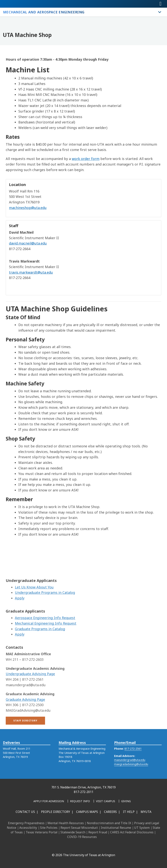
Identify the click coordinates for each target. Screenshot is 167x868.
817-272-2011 (84, 792)
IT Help (129, 812)
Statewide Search (73, 832)
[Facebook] (53, 847)
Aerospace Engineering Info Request (45, 640)
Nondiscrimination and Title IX (109, 823)
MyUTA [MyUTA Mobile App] (146, 812)
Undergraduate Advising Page (30, 696)
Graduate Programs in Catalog (40, 651)
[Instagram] (70, 847)
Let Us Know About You (34, 609)
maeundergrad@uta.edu (130, 767)
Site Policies (49, 828)
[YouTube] (86, 847)
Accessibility (28, 828)
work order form (86, 159)
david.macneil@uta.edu (28, 243)
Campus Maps (87, 812)
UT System (142, 828)
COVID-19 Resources (82, 837)
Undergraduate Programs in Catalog (45, 614)
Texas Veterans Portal (42, 832)
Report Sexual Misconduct (79, 828)
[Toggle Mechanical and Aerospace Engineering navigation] (160, 12)
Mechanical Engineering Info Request (46, 645)
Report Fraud (98, 832)
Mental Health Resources (66, 823)
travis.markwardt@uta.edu (31, 272)
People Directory (56, 812)
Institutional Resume (116, 828)
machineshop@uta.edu (28, 208)
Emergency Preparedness (26, 823)
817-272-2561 (133, 756)
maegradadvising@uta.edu (131, 771)
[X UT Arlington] (78, 847)
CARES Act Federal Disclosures (132, 832)
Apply (20, 620)
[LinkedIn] (61, 847)
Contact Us (25, 812)
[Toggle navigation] (161, 4)
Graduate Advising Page (25, 721)
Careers (110, 812)
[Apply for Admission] (49, 801)
